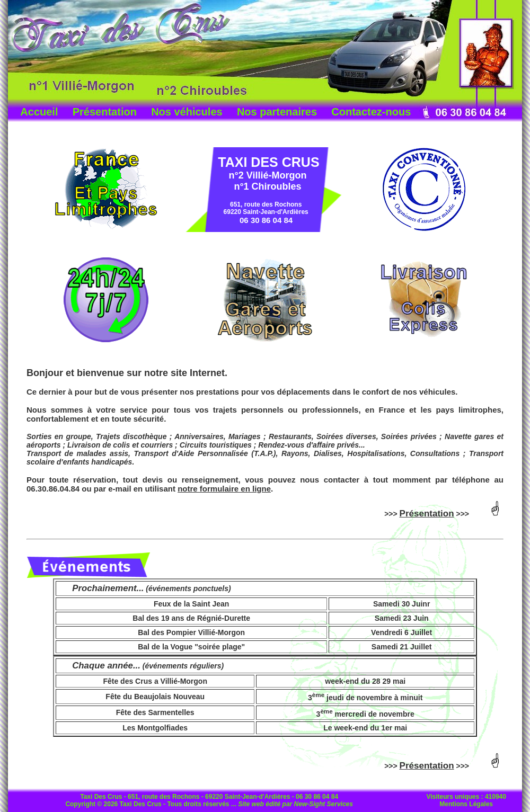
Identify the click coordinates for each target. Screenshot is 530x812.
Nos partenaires (277, 112)
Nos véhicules (187, 112)
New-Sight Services (324, 804)
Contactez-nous (371, 112)
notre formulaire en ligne (224, 489)
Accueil (39, 112)
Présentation (105, 112)
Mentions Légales (466, 804)
